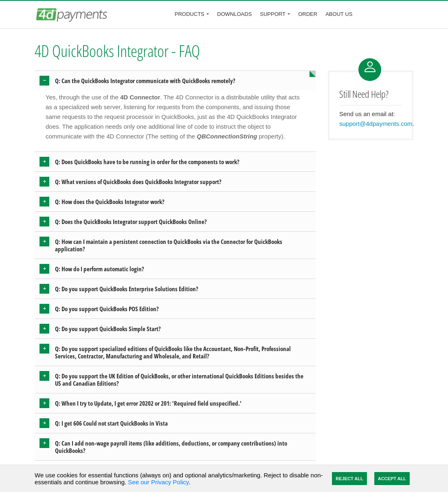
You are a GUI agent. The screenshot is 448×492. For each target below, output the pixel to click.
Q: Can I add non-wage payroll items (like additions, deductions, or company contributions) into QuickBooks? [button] (171, 447)
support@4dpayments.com (376, 124)
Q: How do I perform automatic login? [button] (100, 269)
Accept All (392, 479)
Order (308, 14)
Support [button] (273, 14)
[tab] (175, 81)
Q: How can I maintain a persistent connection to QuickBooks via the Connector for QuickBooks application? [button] (169, 245)
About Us (339, 14)
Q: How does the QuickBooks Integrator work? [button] (110, 202)
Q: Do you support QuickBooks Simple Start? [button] (108, 329)
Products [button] (190, 14)
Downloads (234, 14)
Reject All (349, 479)
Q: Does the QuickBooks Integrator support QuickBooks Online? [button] (131, 222)
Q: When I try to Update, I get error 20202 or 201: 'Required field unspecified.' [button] (148, 403)
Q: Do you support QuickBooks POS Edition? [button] (107, 309)
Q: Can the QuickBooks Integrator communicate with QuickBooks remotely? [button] (145, 81)
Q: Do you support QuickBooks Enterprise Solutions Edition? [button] (127, 289)
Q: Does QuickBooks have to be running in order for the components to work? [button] (147, 162)
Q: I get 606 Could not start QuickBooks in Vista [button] (111, 423)
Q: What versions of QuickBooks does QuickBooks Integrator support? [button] (138, 182)
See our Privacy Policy (158, 482)
